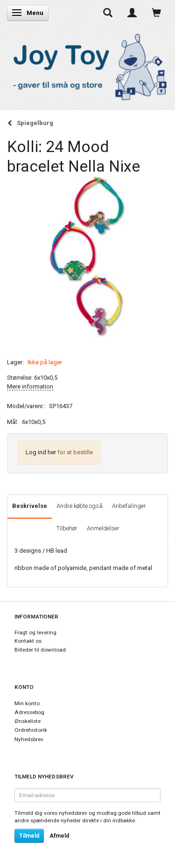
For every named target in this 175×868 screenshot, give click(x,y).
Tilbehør (67, 528)
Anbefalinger (129, 506)
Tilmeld (29, 836)
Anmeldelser (103, 528)
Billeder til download (40, 650)
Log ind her (41, 452)
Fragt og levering (35, 632)
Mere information (30, 386)
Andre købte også (80, 506)
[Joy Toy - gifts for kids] (87, 65)
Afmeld (59, 836)
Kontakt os (28, 641)
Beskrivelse (30, 506)
